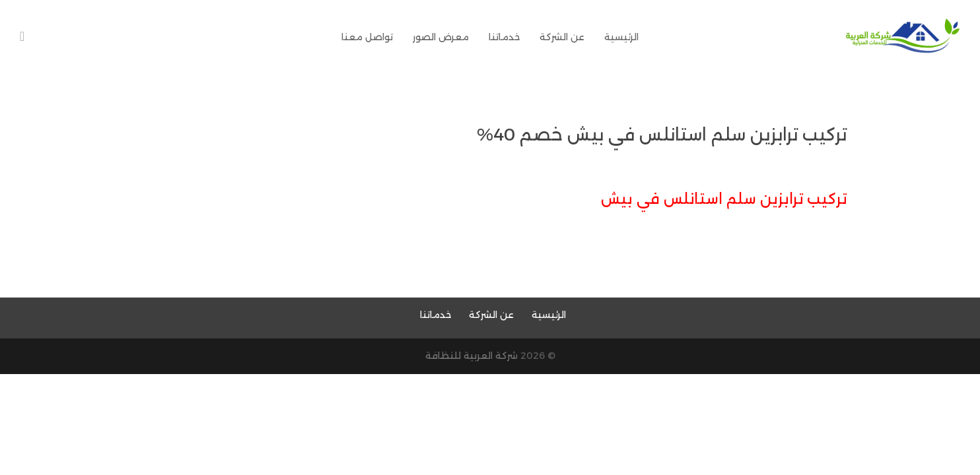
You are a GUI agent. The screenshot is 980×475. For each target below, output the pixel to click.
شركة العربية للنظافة (472, 356)
